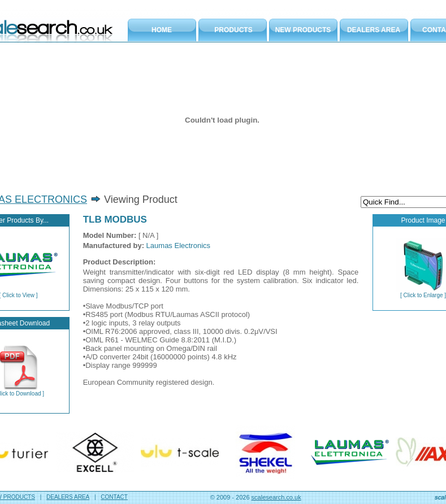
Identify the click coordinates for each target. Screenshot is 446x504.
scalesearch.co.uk (276, 497)
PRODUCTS (233, 30)
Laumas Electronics (178, 246)
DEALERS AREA (374, 30)
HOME (162, 30)
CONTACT (114, 497)
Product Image (423, 220)
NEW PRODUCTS (303, 30)
